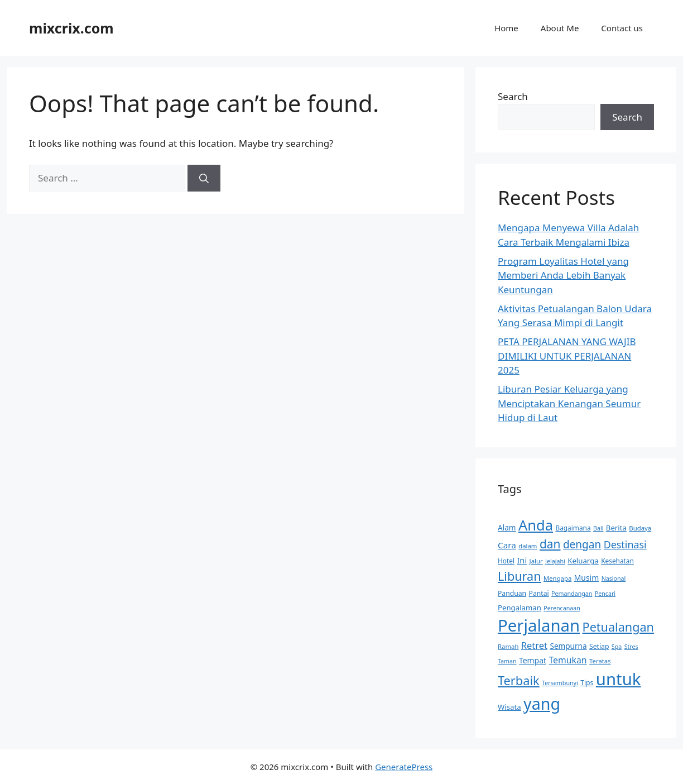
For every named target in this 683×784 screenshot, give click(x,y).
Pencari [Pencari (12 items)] (605, 594)
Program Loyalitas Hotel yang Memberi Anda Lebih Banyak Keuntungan (563, 275)
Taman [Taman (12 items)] (507, 661)
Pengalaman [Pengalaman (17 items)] (520, 608)
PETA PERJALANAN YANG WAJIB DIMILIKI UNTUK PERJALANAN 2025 (567, 356)
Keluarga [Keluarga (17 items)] (583, 561)
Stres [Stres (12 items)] (631, 647)
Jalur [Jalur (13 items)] (536, 561)
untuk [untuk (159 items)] (619, 679)
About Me (560, 28)
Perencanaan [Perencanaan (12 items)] (562, 608)
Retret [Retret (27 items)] (534, 645)
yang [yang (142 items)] (542, 703)
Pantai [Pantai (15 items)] (539, 593)
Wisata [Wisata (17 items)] (509, 707)
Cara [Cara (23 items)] (507, 545)
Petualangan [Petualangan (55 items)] (618, 627)
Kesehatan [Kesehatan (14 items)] (617, 561)
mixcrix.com (71, 28)
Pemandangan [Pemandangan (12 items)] (572, 594)
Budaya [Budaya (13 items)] (640, 528)
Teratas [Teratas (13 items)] (600, 661)
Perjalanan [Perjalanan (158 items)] (539, 625)
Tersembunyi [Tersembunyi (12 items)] (560, 683)
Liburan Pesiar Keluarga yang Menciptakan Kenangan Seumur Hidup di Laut (569, 403)
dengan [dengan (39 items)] (582, 544)
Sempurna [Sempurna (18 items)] (568, 646)
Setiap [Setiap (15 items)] (599, 646)
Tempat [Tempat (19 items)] (533, 660)
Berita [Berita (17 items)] (616, 528)
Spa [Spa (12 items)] (617, 647)
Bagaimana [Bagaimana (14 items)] (573, 528)
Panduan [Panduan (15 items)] (512, 593)
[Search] (204, 178)
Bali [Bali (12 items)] (598, 528)
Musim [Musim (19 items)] (586, 578)
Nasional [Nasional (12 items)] (614, 579)
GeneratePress (404, 767)
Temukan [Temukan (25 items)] (567, 660)
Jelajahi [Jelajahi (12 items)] (555, 561)
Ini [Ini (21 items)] (522, 560)
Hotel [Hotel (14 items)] (506, 561)
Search (513, 96)
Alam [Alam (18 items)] (507, 527)
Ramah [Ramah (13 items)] (508, 646)
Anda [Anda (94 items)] (536, 525)
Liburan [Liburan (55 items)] (520, 576)
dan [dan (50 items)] (550, 544)
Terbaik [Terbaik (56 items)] (519, 680)
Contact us (622, 28)
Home (506, 28)
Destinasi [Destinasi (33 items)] (625, 544)
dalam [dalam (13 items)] (528, 546)
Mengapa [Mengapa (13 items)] (557, 578)
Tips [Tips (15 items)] (587, 683)
